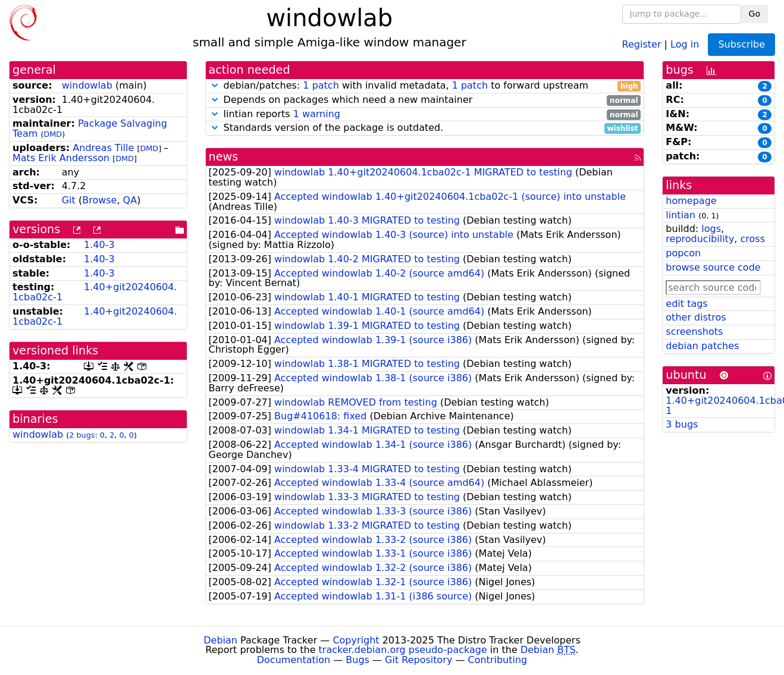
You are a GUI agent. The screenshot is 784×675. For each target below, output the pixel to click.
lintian (680, 215)
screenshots (694, 332)
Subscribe (741, 44)
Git (69, 200)
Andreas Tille (103, 148)
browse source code (713, 267)
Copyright (356, 640)
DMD (53, 134)
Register (642, 44)
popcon (683, 253)
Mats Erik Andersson (61, 158)
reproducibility (700, 239)
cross (753, 239)
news (224, 157)
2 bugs (82, 435)
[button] (215, 85)
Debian (220, 640)
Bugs (357, 660)
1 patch (321, 85)
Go (755, 14)
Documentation (294, 660)
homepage (691, 201)
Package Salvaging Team (90, 128)
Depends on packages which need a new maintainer (425, 100)
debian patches (702, 346)
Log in (685, 44)
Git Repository (418, 660)
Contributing (498, 660)
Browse (99, 200)
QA (130, 200)
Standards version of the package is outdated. (425, 128)
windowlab (87, 85)
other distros (696, 317)
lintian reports (425, 114)
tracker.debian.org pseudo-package (403, 650)
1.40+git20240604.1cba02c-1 (95, 292)
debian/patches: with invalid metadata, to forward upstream (425, 86)
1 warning (317, 114)
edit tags (686, 304)
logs (711, 229)
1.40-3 (99, 245)
